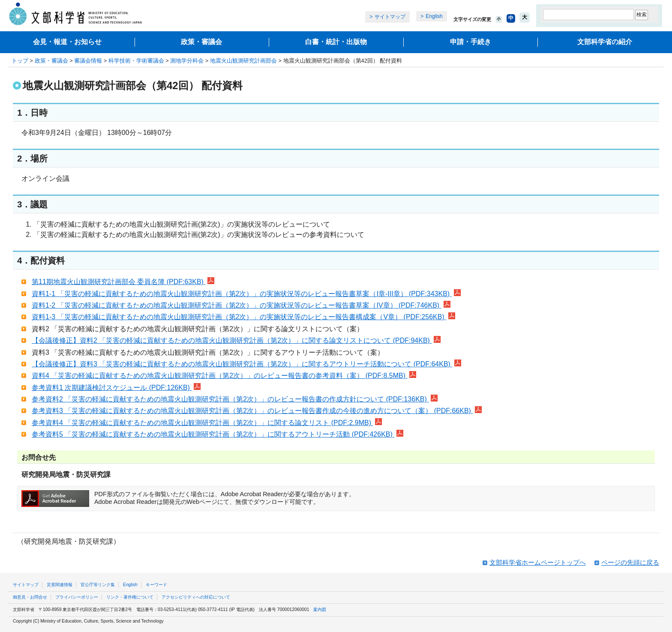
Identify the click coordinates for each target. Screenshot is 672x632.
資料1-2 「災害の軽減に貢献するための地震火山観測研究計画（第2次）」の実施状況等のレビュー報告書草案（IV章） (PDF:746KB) (241, 305)
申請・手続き (471, 42)
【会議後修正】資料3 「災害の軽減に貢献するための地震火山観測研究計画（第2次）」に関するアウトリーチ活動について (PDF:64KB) (246, 364)
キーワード (156, 585)
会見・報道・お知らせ (67, 42)
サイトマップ (390, 17)
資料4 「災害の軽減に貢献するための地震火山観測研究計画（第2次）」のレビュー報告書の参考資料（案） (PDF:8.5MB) (224, 376)
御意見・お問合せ (30, 597)
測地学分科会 (187, 61)
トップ (20, 61)
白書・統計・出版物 (336, 42)
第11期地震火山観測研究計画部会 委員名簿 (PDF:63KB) (123, 282)
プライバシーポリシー (77, 597)
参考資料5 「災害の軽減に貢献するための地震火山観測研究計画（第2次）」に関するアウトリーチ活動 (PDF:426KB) (217, 434)
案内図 (320, 610)
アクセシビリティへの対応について (196, 597)
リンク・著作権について (130, 597)
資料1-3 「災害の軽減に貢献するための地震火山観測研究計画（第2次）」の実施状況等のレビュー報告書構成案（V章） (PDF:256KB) (243, 317)
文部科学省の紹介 (605, 42)
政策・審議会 (201, 42)
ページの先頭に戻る (630, 562)
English (434, 16)
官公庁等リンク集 (98, 585)
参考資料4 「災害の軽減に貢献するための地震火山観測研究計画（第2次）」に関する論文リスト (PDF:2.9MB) (207, 423)
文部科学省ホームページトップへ (538, 562)
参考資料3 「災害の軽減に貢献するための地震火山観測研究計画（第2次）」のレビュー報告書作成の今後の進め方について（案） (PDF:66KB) (257, 411)
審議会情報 (88, 61)
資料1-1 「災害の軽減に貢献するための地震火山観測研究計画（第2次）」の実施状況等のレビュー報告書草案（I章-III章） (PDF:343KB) (246, 294)
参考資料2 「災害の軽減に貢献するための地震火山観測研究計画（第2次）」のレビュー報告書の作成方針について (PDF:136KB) (235, 399)
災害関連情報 (60, 585)
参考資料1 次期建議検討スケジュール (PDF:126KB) (116, 388)
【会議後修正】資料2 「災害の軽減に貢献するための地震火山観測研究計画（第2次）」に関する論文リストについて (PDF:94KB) (236, 340)
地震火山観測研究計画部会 (243, 61)
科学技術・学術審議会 (136, 61)
